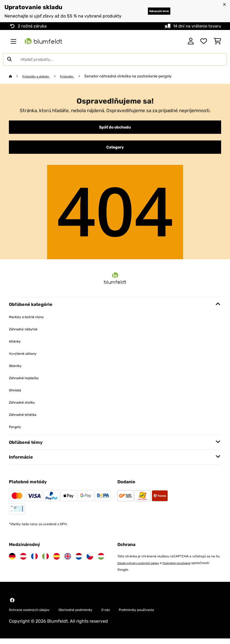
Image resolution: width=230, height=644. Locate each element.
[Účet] (191, 41)
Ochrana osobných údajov (36, 614)
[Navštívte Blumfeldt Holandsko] (79, 561)
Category (115, 150)
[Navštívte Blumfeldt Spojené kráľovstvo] (68, 561)
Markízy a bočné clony (32, 321)
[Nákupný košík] (217, 41)
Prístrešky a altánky (41, 76)
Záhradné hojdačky (29, 382)
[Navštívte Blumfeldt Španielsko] (57, 561)
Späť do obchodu (115, 128)
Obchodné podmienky (95, 614)
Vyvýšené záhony (27, 358)
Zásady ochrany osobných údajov (144, 567)
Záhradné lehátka (27, 419)
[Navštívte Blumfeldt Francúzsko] (34, 561)
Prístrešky (78, 76)
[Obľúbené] (204, 41)
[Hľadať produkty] (115, 59)
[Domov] (16, 76)
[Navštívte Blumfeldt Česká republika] (90, 561)
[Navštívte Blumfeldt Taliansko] (46, 561)
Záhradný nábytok (28, 333)
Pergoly (17, 431)
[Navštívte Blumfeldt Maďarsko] (101, 561)
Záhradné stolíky (26, 407)
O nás (133, 614)
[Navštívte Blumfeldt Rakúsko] (23, 561)
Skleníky (17, 370)
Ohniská (17, 394)
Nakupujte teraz (149, 11)
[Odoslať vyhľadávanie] (9, 59)
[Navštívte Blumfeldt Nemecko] (12, 561)
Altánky (17, 345)
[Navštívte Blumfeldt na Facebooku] (12, 605)
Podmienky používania (191, 567)
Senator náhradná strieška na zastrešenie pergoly (141, 76)
